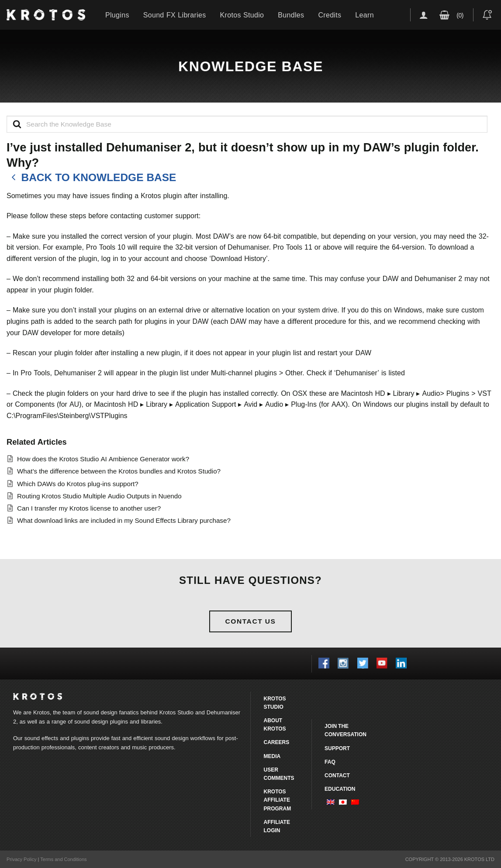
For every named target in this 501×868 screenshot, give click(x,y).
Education (340, 789)
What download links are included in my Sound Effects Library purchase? (124, 520)
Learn (365, 15)
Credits (330, 15)
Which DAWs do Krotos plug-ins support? (78, 484)
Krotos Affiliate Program (277, 800)
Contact (337, 775)
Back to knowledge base (91, 178)
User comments (279, 774)
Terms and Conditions (63, 859)
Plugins (117, 15)
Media (272, 756)
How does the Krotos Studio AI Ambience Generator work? (103, 459)
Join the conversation (346, 730)
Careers (276, 742)
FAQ (330, 762)
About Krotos (275, 724)
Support (337, 748)
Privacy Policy (21, 859)
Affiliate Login (276, 826)
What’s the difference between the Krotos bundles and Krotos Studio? (119, 471)
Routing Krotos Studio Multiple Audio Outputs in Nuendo (99, 496)
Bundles (291, 15)
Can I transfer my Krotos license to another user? (89, 508)
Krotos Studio (242, 15)
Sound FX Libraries (175, 15)
